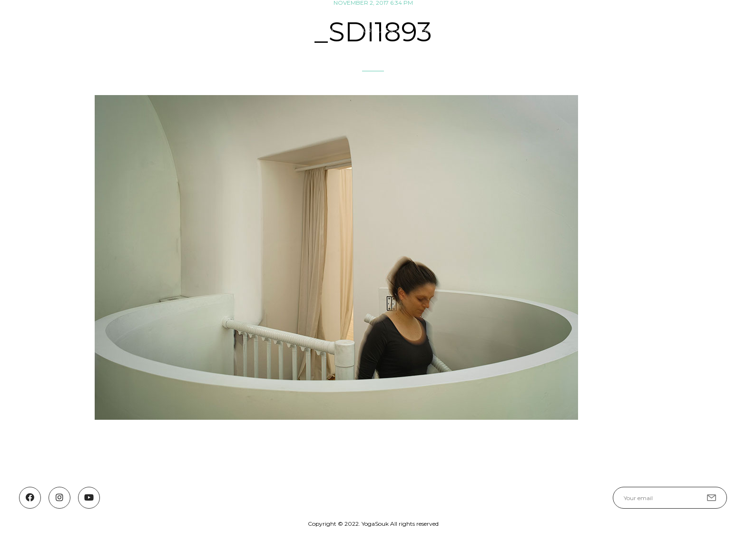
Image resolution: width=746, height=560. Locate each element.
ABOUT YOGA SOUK (305, 30)
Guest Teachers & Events (519, 30)
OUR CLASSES (378, 30)
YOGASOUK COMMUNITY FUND (628, 30)
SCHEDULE (438, 30)
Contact (712, 30)
